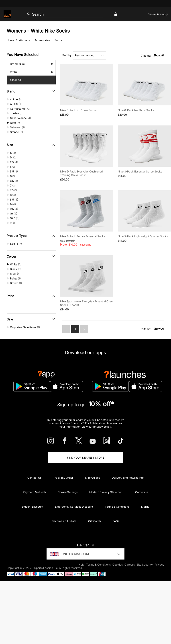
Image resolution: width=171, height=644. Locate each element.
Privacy (159, 565)
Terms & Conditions (117, 507)
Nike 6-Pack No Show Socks (78, 110)
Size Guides (93, 478)
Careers (130, 565)
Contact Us (34, 478)
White (32, 72)
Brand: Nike (32, 64)
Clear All (16, 80)
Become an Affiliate (64, 521)
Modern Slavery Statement (106, 492)
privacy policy (102, 427)
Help (81, 565)
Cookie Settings (68, 492)
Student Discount (32, 507)
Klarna (145, 507)
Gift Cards (95, 521)
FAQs (116, 521)
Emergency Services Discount (74, 507)
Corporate (142, 492)
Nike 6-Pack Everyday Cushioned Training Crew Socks (81, 173)
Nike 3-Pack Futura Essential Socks (83, 236)
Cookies (118, 565)
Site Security (145, 565)
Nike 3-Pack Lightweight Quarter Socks (143, 236)
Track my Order (63, 478)
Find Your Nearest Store (85, 458)
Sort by (67, 55)
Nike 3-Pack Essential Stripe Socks (140, 171)
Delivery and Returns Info (128, 478)
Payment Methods (34, 492)
